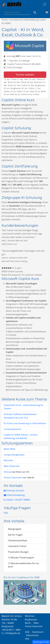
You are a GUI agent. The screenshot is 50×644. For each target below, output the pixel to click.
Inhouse (8, 472)
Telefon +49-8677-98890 (17, 500)
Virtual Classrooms (13, 478)
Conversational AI (12, 429)
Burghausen (31, 619)
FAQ (6, 513)
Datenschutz (32, 635)
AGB (27, 632)
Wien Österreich (12, 466)
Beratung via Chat (41, 642)
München (8, 460)
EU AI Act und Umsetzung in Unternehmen (25, 423)
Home (5, 20)
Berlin (28, 623)
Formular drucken (14, 491)
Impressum (38, 632)
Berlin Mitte (10, 449)
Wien (36, 623)
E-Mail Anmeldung (14, 495)
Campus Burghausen (14, 455)
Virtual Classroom (34, 626)
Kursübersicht (17, 20)
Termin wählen (25, 75)
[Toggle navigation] (45, 4)
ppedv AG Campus (12, 616)
